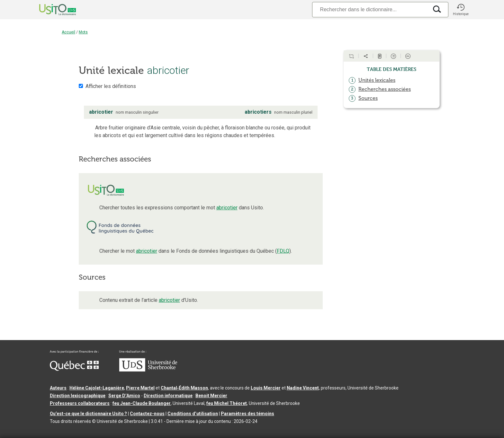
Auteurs (58, 388)
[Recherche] (370, 9)
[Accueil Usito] (50, 10)
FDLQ (283, 251)
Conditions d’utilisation (193, 414)
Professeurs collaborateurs (80, 403)
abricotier (227, 208)
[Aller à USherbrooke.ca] (148, 370)
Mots (83, 32)
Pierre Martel (140, 388)
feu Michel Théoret (227, 403)
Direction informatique (168, 396)
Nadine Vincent (303, 388)
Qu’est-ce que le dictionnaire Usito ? (88, 414)
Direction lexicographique (78, 396)
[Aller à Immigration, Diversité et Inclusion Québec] (74, 369)
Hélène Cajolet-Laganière (97, 388)
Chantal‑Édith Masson (184, 388)
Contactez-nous (147, 414)
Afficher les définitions (111, 86)
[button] (461, 10)
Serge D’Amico (124, 396)
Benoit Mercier (211, 396)
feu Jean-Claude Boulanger (142, 403)
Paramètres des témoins (248, 414)
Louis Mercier (266, 388)
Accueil (68, 32)
